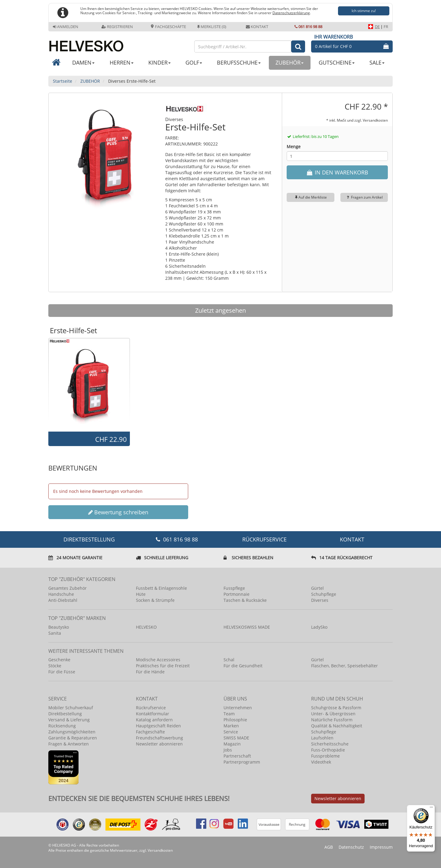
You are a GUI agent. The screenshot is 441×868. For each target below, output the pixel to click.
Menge (294, 147)
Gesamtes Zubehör (68, 588)
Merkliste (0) (212, 27)
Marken (231, 726)
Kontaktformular (153, 714)
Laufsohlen (322, 738)
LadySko (319, 627)
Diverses (320, 600)
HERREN (122, 62)
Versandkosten (375, 120)
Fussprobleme (325, 756)
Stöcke (55, 666)
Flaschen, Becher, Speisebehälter (344, 666)
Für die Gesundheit (243, 666)
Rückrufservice (264, 539)
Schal (229, 660)
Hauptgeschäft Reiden (158, 726)
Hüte (141, 594)
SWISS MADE (236, 738)
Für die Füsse (62, 672)
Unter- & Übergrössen (333, 714)
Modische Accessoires (158, 660)
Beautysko (59, 627)
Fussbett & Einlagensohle (161, 588)
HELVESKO (146, 627)
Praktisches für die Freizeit (163, 666)
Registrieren (117, 27)
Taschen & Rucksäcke (245, 600)
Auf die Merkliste (310, 197)
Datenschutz (351, 847)
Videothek (321, 762)
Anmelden (66, 27)
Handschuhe (61, 594)
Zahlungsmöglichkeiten (72, 732)
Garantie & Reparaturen (73, 738)
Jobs (228, 750)
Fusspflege (234, 588)
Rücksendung (62, 726)
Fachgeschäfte (168, 27)
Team (229, 714)
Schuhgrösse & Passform (336, 708)
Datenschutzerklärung (291, 13)
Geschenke (59, 660)
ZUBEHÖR (290, 62)
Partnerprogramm (242, 762)
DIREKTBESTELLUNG (89, 539)
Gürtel (317, 588)
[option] (89, 385)
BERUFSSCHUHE (239, 62)
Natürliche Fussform (332, 720)
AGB (329, 847)
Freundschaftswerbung (159, 738)
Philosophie (235, 720)
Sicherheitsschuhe (330, 744)
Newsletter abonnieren (159, 744)
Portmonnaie (237, 594)
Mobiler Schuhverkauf (71, 708)
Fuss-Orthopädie (328, 750)
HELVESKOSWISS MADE (247, 627)
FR (386, 27)
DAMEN (83, 62)
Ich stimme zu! (364, 11)
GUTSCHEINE (337, 62)
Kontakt (257, 27)
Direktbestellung (65, 714)
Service (231, 732)
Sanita (55, 633)
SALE (377, 62)
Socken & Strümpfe (155, 600)
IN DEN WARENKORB (337, 172)
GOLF (194, 62)
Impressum (381, 847)
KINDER (159, 62)
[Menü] (431, 809)
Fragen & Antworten (69, 744)
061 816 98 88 (308, 27)
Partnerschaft (237, 756)
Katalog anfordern (154, 720)
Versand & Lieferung (69, 720)
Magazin (232, 744)
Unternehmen (238, 708)
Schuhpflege (324, 594)
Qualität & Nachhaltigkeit (337, 726)
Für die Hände (150, 672)
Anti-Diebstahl (63, 600)
